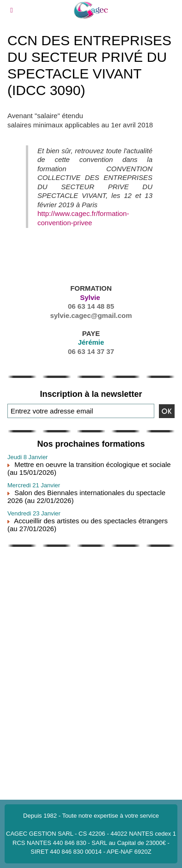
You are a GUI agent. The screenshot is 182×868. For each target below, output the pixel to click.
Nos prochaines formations (91, 444)
